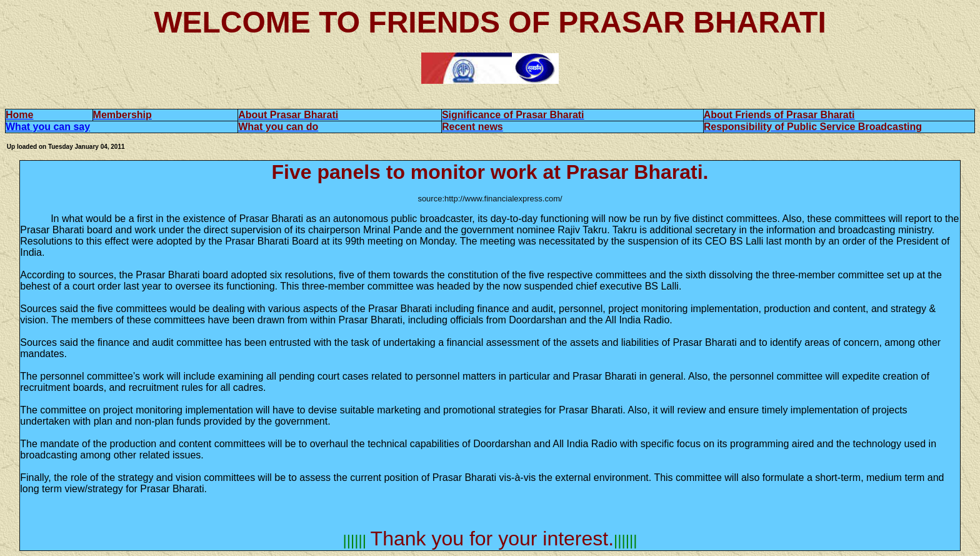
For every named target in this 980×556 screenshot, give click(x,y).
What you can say (48, 127)
